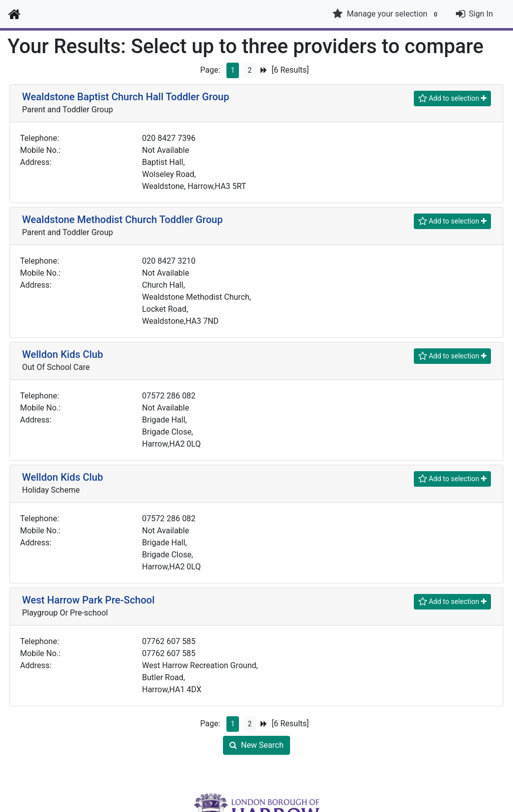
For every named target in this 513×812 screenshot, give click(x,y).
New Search (256, 745)
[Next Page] (264, 70)
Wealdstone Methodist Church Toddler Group (122, 220)
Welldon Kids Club (63, 354)
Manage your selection (386, 14)
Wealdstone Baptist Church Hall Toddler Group (125, 97)
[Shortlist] (452, 98)
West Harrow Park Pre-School (88, 600)
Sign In (481, 14)
